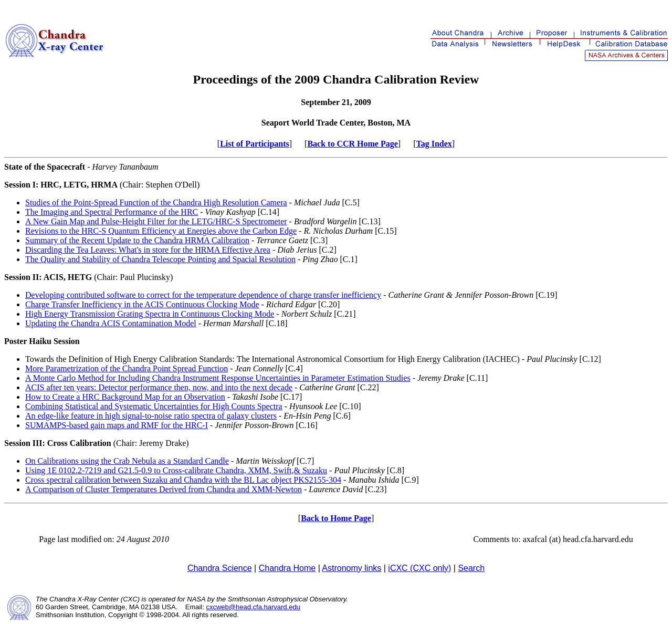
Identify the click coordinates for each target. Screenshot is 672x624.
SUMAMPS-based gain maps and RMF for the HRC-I (117, 425)
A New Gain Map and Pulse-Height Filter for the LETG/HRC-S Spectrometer (156, 221)
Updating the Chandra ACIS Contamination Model (111, 323)
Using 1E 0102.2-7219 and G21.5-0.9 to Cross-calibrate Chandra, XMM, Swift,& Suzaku (176, 470)
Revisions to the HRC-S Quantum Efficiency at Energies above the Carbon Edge (161, 231)
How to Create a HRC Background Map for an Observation (125, 397)
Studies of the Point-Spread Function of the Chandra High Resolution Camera (156, 202)
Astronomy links (351, 568)
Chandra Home (287, 568)
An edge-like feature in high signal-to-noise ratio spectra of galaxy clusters (151, 416)
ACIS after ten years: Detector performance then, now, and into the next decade (159, 387)
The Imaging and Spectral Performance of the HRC (112, 212)
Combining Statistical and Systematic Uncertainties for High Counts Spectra (154, 406)
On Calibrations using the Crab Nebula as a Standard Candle (127, 461)
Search (471, 568)
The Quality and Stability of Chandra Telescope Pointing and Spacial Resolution (160, 259)
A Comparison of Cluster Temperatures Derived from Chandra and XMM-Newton (164, 489)
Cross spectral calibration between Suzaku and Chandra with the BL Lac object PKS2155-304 (183, 480)
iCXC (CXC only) (419, 568)
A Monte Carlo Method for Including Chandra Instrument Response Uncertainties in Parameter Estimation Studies (218, 378)
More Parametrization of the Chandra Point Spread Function (127, 368)
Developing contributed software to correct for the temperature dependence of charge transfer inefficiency (203, 295)
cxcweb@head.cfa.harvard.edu (253, 607)
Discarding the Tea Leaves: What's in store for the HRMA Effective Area (148, 250)
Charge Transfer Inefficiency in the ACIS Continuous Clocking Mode (142, 304)
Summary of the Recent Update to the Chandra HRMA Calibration (137, 240)
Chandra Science (220, 568)
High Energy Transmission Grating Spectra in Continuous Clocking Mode (150, 314)
